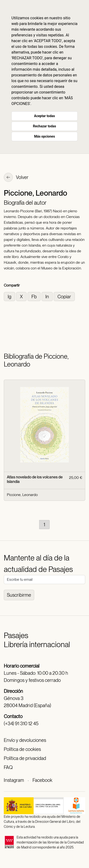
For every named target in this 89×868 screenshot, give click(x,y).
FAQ (8, 767)
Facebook (42, 780)
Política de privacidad (25, 758)
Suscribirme (19, 595)
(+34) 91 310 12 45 (21, 724)
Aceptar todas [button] (45, 116)
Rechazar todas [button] (44, 126)
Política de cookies (22, 749)
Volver (16, 178)
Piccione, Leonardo (22, 495)
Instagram (14, 780)
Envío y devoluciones (25, 740)
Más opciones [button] (45, 136)
